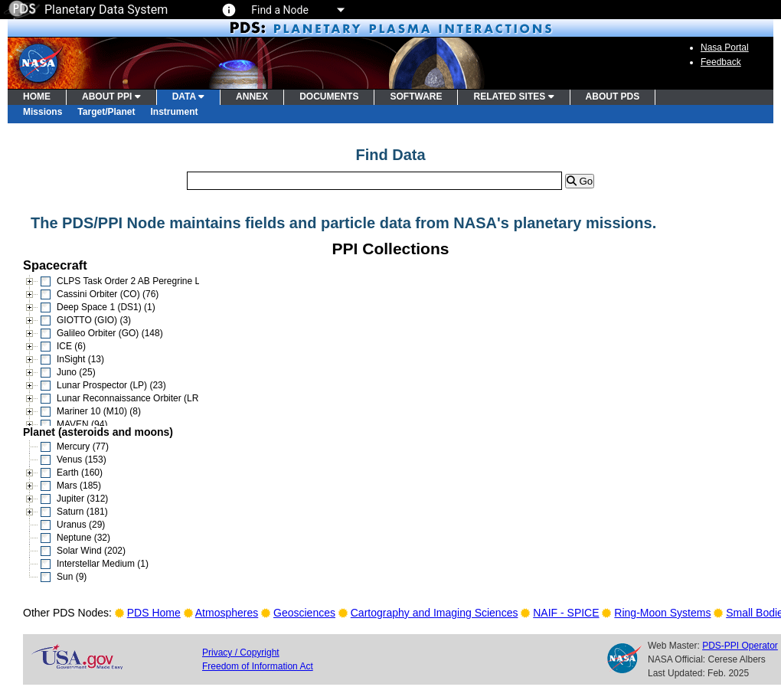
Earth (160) (80, 473)
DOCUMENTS (329, 96)
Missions (42, 112)
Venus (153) (82, 460)
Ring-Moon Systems (662, 613)
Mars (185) (79, 486)
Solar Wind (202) (91, 551)
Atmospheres (227, 613)
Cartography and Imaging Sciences (435, 613)
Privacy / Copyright (241, 653)
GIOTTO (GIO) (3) (94, 320)
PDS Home (154, 613)
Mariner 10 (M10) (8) (99, 411)
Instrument (175, 112)
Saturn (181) (82, 512)
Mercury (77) (83, 446)
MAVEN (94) (82, 424)
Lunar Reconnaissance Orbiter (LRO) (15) (142, 398)
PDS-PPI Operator (740, 646)
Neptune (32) (83, 538)
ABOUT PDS (613, 96)
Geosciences (304, 613)
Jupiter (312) (82, 499)
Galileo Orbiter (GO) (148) (110, 333)
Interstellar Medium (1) (103, 564)
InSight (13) (80, 359)
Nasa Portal (725, 47)
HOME (37, 96)
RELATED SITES (513, 96)
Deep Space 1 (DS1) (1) (106, 307)
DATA (188, 96)
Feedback (721, 62)
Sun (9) (72, 577)
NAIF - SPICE (566, 613)
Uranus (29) (81, 525)
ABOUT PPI (111, 96)
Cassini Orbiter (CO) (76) (108, 294)
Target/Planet (106, 112)
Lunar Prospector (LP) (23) (111, 385)
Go (580, 181)
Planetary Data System (86, 10)
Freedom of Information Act (258, 666)
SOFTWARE (416, 96)
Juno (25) (76, 372)
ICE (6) (71, 346)
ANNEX (252, 96)
